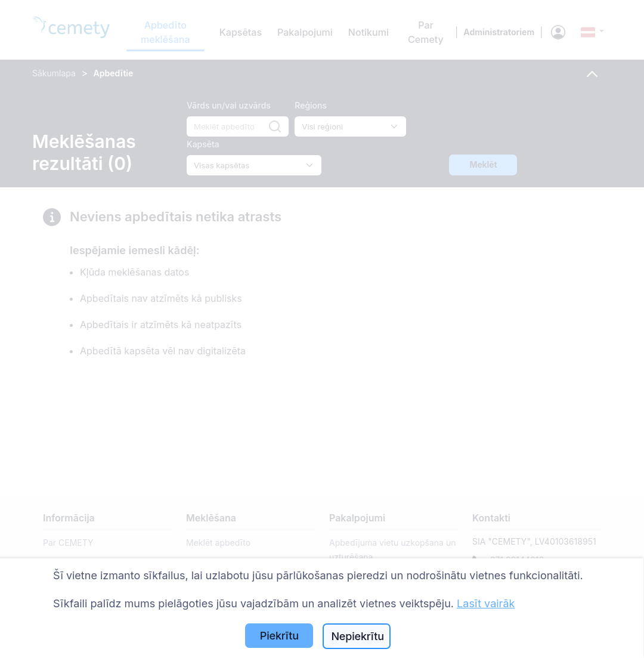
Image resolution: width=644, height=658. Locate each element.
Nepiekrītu (357, 636)
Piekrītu (279, 636)
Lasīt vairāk (486, 603)
